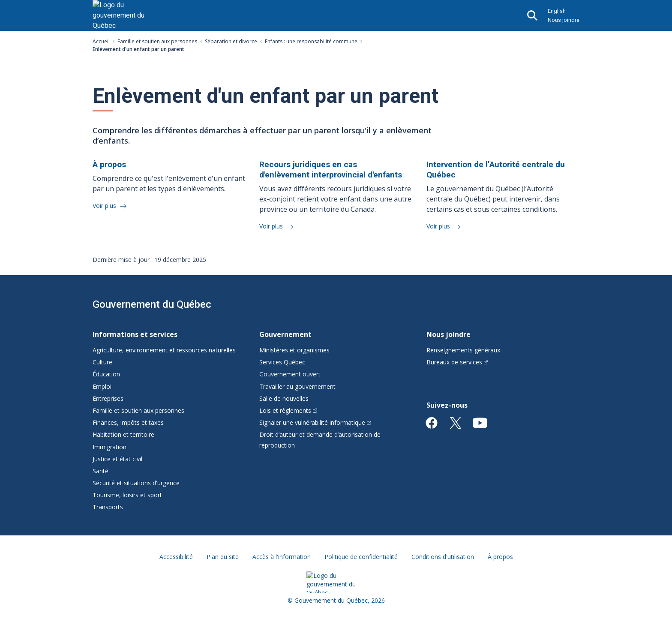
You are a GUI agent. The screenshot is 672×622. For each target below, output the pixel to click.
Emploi (102, 386)
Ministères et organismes (294, 350)
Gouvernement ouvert (290, 374)
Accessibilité (176, 557)
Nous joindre (564, 20)
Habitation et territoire (123, 434)
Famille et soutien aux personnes (157, 41)
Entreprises (108, 398)
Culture (102, 362)
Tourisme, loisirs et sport (127, 495)
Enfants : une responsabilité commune (311, 41)
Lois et (288, 410)
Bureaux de (457, 362)
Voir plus (105, 206)
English (557, 11)
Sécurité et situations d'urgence (136, 483)
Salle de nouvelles (284, 398)
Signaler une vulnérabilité (315, 422)
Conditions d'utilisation (443, 557)
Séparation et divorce (231, 41)
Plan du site (223, 557)
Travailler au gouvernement (297, 386)
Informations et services (135, 334)
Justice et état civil (117, 459)
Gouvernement (285, 334)
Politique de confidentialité (361, 557)
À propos (500, 557)
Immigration (109, 447)
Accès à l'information (282, 557)
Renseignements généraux (463, 350)
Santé (100, 471)
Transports (108, 507)
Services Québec (282, 362)
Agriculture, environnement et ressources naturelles (164, 350)
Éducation (106, 374)
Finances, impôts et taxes (128, 422)
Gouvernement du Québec (152, 304)
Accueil (101, 41)
